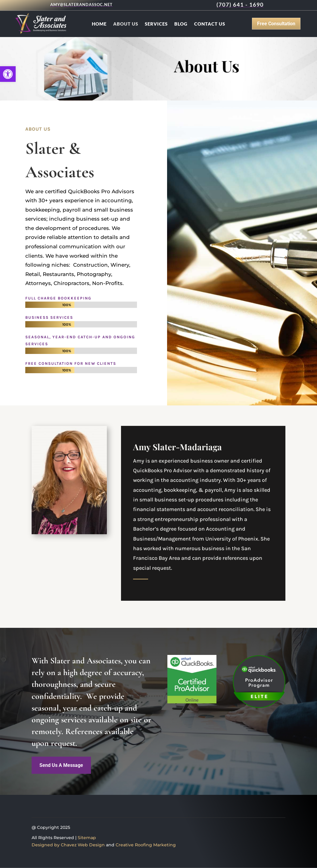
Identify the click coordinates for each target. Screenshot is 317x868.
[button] (8, 74)
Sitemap (87, 838)
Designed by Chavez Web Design (68, 845)
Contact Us (210, 24)
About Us (126, 24)
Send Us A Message (61, 765)
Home (99, 24)
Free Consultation (276, 24)
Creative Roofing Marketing (146, 845)
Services (156, 24)
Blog (181, 24)
